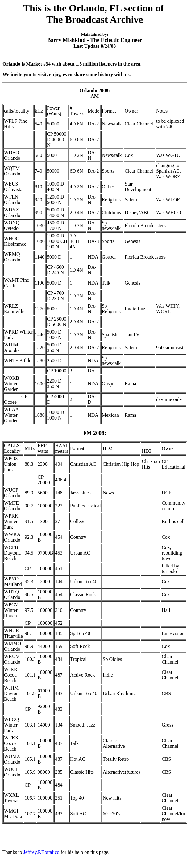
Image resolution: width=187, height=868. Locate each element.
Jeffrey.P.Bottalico (42, 852)
